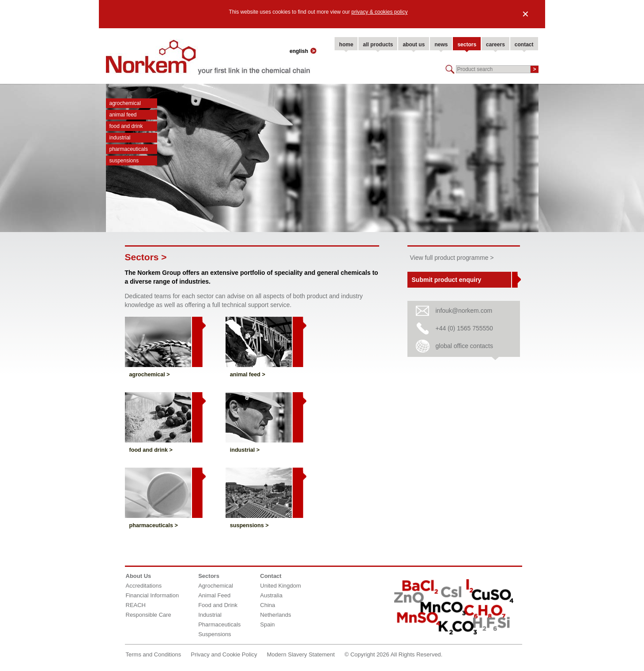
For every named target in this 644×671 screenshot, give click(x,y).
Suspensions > (249, 525)
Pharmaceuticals (129, 149)
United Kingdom (281, 586)
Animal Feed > (248, 375)
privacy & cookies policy (379, 12)
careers (495, 45)
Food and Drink (126, 126)
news (441, 45)
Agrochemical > (150, 375)
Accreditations (144, 586)
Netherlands (275, 615)
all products (378, 45)
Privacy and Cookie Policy (224, 654)
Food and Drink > (151, 450)
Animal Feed (123, 115)
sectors (467, 45)
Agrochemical (125, 103)
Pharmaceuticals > (154, 525)
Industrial (120, 138)
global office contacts (465, 346)
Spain (267, 624)
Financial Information (153, 595)
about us (414, 45)
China (267, 605)
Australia (271, 595)
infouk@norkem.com (464, 311)
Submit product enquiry (447, 280)
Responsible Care (149, 615)
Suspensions (124, 161)
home (346, 45)
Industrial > (245, 450)
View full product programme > (452, 258)
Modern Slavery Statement (301, 654)
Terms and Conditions (154, 654)
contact (524, 45)
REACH (136, 605)
